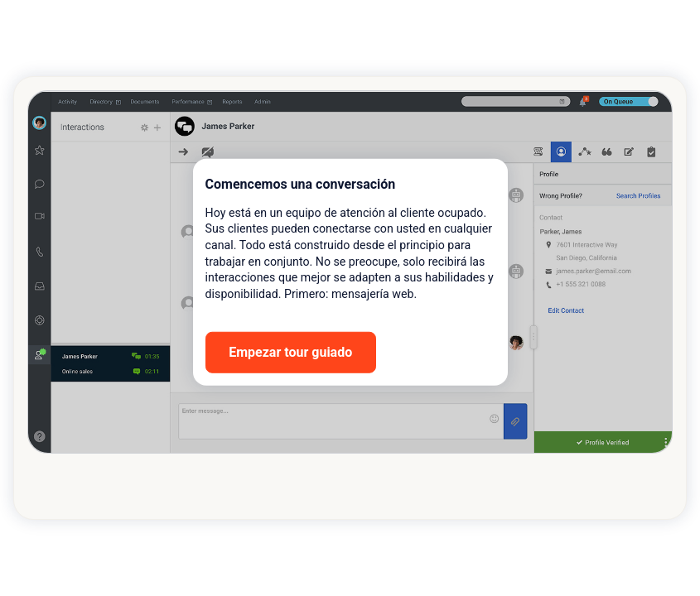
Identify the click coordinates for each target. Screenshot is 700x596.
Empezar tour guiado (290, 352)
